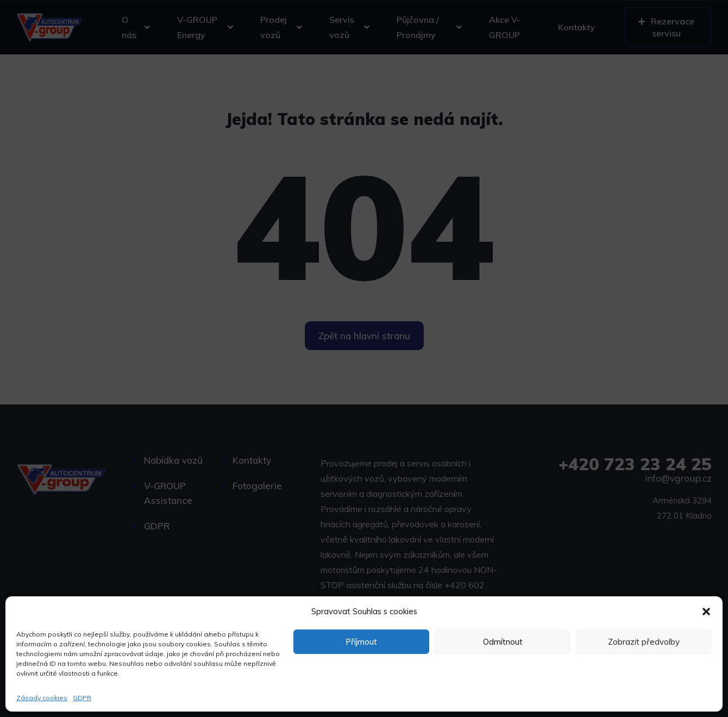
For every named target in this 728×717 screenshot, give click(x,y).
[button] (706, 612)
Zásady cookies (42, 698)
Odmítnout (503, 642)
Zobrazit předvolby (644, 642)
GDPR (82, 698)
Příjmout (361, 642)
